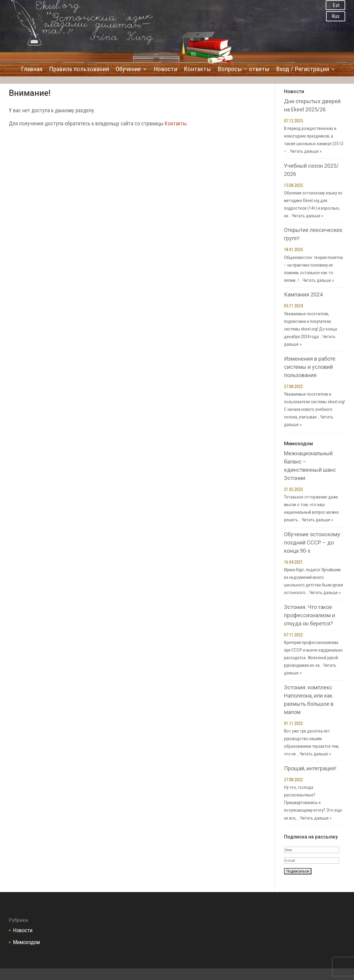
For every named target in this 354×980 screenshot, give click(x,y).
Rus (336, 16)
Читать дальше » (306, 151)
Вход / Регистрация (303, 70)
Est (336, 5)
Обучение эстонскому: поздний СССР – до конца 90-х (313, 542)
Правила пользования (79, 70)
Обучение (128, 70)
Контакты (197, 70)
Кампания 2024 (303, 294)
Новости (165, 70)
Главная (32, 70)
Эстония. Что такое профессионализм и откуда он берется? (310, 615)
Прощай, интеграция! (310, 768)
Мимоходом (26, 942)
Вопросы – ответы (244, 70)
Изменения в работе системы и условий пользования (310, 367)
